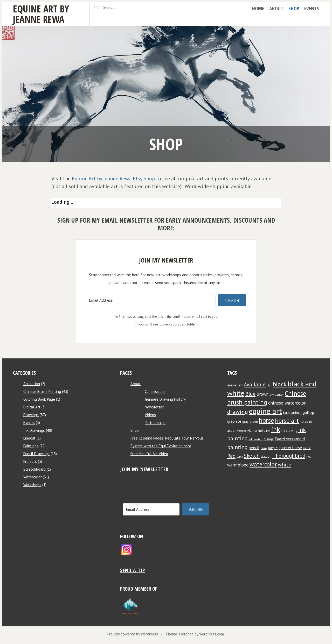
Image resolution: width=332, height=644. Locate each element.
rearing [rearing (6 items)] (307, 448)
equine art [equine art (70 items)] (265, 411)
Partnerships (155, 423)
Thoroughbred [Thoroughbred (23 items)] (289, 456)
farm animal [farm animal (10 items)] (292, 413)
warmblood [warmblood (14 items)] (238, 465)
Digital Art (32, 407)
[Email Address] (151, 300)
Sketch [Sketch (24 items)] (252, 456)
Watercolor (33, 477)
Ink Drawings (34, 430)
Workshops (32, 485)
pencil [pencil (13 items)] (254, 447)
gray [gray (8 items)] (245, 421)
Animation (32, 384)
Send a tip (133, 570)
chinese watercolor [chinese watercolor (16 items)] (287, 403)
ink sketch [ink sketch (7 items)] (255, 439)
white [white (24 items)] (285, 465)
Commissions (155, 391)
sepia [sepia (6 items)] (240, 457)
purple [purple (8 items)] (273, 448)
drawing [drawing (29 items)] (238, 412)
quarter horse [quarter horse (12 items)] (290, 448)
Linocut (29, 438)
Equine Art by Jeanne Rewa (41, 14)
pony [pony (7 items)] (264, 448)
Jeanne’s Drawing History (165, 399)
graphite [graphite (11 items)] (234, 421)
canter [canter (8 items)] (279, 394)
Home (258, 8)
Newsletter (154, 407)
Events (312, 8)
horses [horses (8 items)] (242, 430)
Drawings (31, 415)
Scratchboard (34, 469)
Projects (30, 461)
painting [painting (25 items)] (237, 447)
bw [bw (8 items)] (272, 394)
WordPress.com (212, 634)
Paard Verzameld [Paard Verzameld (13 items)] (290, 439)
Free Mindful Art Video (149, 454)
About (276, 8)
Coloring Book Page (39, 399)
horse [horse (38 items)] (266, 420)
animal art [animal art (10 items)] (235, 385)
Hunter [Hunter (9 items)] (252, 430)
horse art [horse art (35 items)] (287, 420)
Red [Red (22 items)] (231, 456)
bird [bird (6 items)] (269, 385)
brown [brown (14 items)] (262, 394)
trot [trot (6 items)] (309, 457)
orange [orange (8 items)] (269, 439)
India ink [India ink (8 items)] (264, 430)
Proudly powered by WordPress (133, 634)
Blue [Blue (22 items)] (250, 394)
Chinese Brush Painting (42, 391)
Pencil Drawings (36, 454)
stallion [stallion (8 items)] (266, 456)
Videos (150, 415)
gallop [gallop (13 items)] (308, 412)
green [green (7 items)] (254, 422)
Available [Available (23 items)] (255, 384)
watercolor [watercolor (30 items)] (263, 464)
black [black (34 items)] (280, 384)
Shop (294, 8)
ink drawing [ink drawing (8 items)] (289, 430)
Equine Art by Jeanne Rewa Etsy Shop (113, 179)
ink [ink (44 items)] (276, 429)
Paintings (31, 446)
